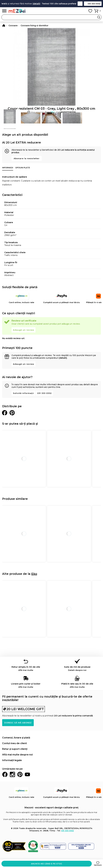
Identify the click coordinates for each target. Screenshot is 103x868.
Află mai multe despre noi (17, 755)
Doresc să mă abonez (18, 723)
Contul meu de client (14, 743)
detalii (40, 4)
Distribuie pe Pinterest (12, 413)
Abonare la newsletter (27, 158)
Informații (8, 168)
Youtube (27, 774)
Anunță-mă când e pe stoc (47, 864)
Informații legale (12, 760)
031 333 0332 (94, 4)
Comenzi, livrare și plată (16, 738)
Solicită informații (23, 393)
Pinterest (20, 774)
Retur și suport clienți (15, 749)
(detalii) (63, 358)
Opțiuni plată (23, 168)
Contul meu (84, 11)
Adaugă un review (24, 330)
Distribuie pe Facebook (5, 413)
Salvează (98, 865)
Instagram (12, 774)
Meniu (4, 11)
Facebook (5, 774)
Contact (80, 4)
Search (99, 17)
